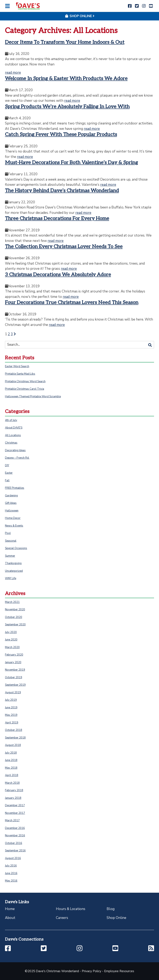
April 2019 (12, 723)
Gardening (11, 496)
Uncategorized (14, 571)
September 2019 (15, 685)
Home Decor (13, 518)
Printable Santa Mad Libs (20, 374)
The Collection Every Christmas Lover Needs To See (64, 247)
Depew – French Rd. (17, 458)
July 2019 (11, 700)
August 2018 (13, 745)
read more (13, 73)
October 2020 (14, 617)
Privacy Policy (92, 971)
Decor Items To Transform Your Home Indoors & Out (65, 42)
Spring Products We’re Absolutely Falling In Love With (67, 107)
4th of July (11, 420)
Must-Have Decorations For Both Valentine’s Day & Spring (71, 163)
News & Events (14, 526)
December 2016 (15, 828)
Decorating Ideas (15, 450)
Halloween (12, 511)
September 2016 (15, 851)
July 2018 (11, 753)
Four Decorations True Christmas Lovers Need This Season (72, 302)
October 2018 (14, 730)
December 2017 (15, 805)
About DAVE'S (14, 428)
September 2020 (15, 625)
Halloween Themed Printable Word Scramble (33, 396)
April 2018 (12, 775)
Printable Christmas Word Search (25, 381)
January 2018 (13, 798)
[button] (130, 6)
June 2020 (11, 640)
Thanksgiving (13, 563)
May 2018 (11, 768)
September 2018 (15, 738)
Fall (7, 481)
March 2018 (12, 783)
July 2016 (11, 866)
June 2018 (11, 760)
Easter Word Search (17, 366)
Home (10, 909)
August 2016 (13, 858)
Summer (10, 556)
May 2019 (11, 715)
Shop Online (116, 918)
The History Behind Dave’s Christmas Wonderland (62, 191)
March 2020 (12, 647)
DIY (7, 465)
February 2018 (14, 790)
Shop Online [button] (79, 16)
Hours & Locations (71, 909)
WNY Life (11, 578)
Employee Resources (119, 971)
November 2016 (15, 836)
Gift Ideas (11, 503)
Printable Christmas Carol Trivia (25, 389)
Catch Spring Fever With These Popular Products (61, 134)
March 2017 (12, 820)
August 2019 (13, 692)
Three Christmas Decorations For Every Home (57, 218)
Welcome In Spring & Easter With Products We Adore (66, 79)
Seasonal (11, 541)
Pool (8, 533)
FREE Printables (15, 488)
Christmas (11, 443)
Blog (111, 909)
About (10, 918)
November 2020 (15, 610)
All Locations (13, 435)
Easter (9, 473)
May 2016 (11, 881)
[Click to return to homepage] (28, 6)
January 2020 (13, 662)
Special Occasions (16, 548)
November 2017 (15, 813)
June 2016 (11, 873)
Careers (62, 918)
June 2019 (11, 708)
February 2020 (14, 655)
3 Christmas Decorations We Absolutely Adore (58, 275)
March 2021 (12, 602)
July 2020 (11, 632)
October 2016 (14, 843)
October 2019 (14, 677)
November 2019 (15, 670)
